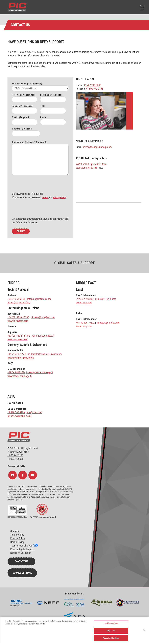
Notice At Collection (21, 553)
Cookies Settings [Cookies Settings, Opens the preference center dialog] (111, 623)
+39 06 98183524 (16, 372)
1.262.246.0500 (15, 459)
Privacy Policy (18, 538)
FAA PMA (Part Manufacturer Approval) (43, 517)
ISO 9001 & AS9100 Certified (17, 517)
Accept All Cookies (111, 638)
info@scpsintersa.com (39, 299)
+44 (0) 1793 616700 (18, 317)
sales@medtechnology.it (40, 372)
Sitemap (15, 531)
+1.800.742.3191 (95, 89)
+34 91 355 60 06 (16, 299)
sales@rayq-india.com (108, 323)
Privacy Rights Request (22, 549)
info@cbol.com (34, 412)
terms (45, 198)
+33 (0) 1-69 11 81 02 (19, 336)
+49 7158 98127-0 (17, 354)
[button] (142, 7)
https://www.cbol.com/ (19, 416)
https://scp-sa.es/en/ (19, 302)
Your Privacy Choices (22, 546)
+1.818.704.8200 (16, 412)
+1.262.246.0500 (92, 85)
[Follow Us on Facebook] (23, 475)
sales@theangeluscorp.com (97, 147)
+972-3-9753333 (85, 299)
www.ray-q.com (84, 302)
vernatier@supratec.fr (43, 336)
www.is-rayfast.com (18, 321)
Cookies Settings (22, 573)
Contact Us (21, 561)
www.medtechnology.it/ (20, 376)
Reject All (111, 631)
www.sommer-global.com (21, 358)
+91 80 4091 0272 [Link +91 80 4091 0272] (85, 323)
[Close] (144, 630)
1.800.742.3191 (15, 455)
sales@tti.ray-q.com (106, 299)
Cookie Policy (17, 542)
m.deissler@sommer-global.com (45, 354)
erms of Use (18, 535)
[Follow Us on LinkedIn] (13, 475)
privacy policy (59, 198)
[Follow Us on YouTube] (33, 475)
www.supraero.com (17, 339)
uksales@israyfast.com (43, 317)
